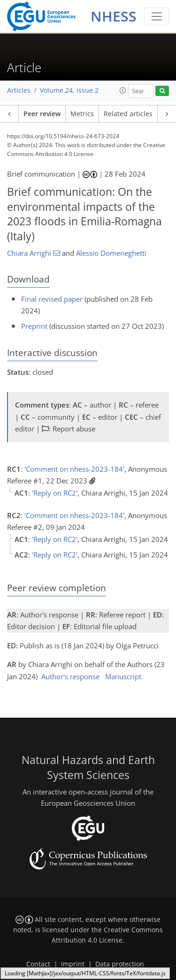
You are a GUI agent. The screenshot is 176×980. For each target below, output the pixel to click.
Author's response (70, 676)
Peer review (42, 114)
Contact (38, 964)
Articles (19, 90)
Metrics (82, 114)
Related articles (128, 114)
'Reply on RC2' (55, 493)
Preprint (34, 326)
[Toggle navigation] (157, 16)
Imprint (73, 964)
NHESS (114, 16)
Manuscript (123, 676)
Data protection (120, 964)
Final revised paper (52, 299)
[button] (123, 90)
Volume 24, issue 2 (69, 90)
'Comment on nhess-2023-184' (74, 469)
